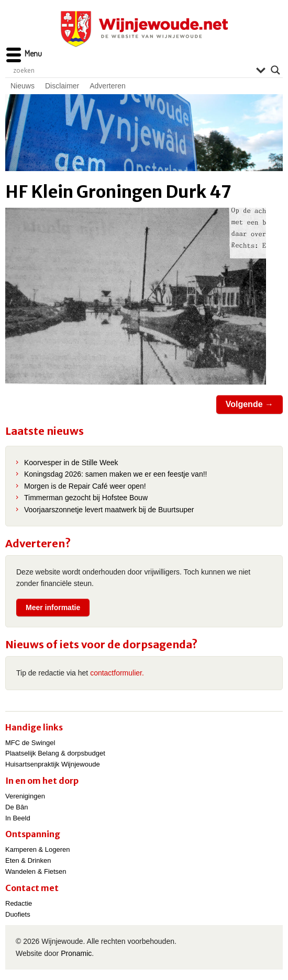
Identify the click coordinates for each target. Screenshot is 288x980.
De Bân (16, 807)
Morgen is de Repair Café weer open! (85, 486)
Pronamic (76, 953)
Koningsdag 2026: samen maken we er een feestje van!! (115, 474)
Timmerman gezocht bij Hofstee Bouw (86, 498)
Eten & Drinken (28, 860)
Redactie (19, 903)
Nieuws (23, 86)
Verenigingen (25, 796)
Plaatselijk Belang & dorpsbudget (55, 753)
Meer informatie (53, 607)
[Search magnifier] (275, 70)
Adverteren (107, 86)
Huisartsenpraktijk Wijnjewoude (53, 764)
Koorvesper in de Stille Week (71, 463)
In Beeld (18, 818)
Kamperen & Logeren (38, 849)
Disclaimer (62, 86)
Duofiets (18, 914)
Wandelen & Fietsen (36, 871)
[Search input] (132, 70)
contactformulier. (117, 673)
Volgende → (250, 404)
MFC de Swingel (30, 743)
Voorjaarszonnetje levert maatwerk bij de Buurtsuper (109, 510)
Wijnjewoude (144, 29)
